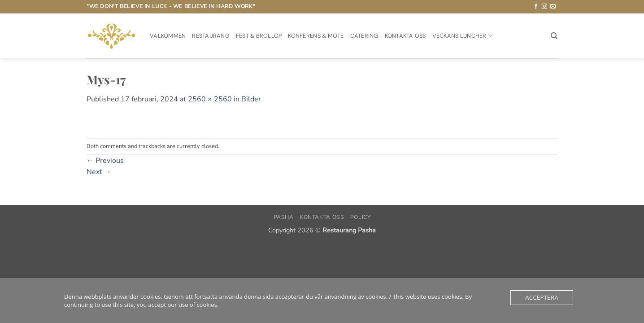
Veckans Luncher (462, 36)
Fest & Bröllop (259, 36)
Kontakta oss (405, 36)
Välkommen (168, 36)
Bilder (251, 99)
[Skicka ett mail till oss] (553, 7)
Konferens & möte (316, 36)
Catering (364, 36)
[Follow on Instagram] (544, 7)
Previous (105, 161)
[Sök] (554, 36)
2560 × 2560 (210, 99)
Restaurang (211, 36)
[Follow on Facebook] (536, 7)
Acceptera (542, 297)
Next (99, 172)
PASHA (284, 217)
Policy (361, 217)
